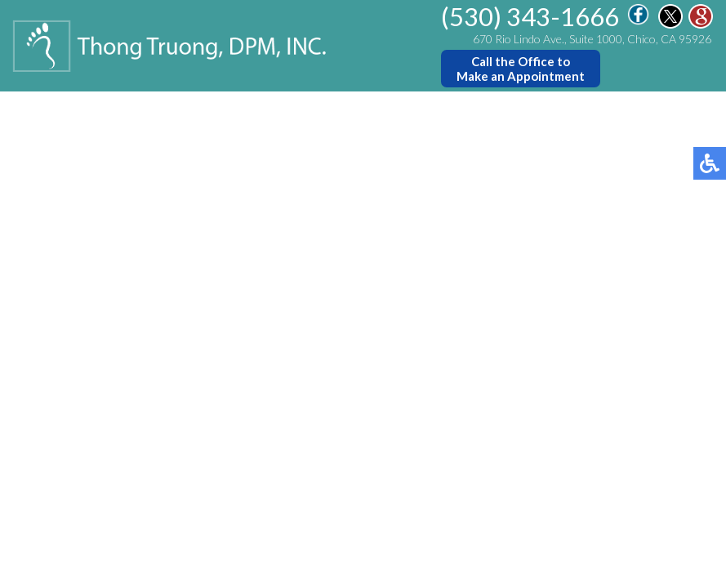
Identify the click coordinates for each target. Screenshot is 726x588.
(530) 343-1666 (530, 16)
